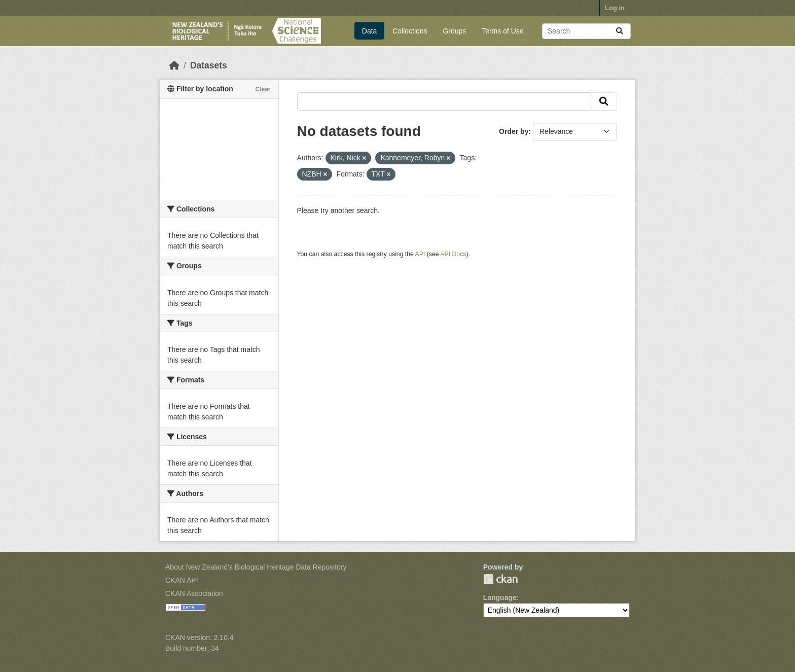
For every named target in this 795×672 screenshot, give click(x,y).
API (420, 254)
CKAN (500, 579)
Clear (263, 89)
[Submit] (620, 31)
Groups (454, 31)
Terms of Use (502, 31)
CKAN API (182, 580)
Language (500, 597)
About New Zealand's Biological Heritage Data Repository (256, 567)
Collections (410, 31)
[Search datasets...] (586, 31)
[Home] (174, 65)
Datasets (209, 65)
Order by (514, 131)
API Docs (453, 254)
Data (370, 31)
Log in (615, 8)
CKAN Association (194, 593)
